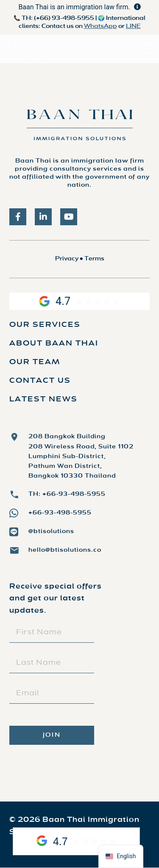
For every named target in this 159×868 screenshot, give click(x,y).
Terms (94, 259)
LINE (133, 26)
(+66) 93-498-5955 (64, 18)
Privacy (67, 259)
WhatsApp (100, 26)
